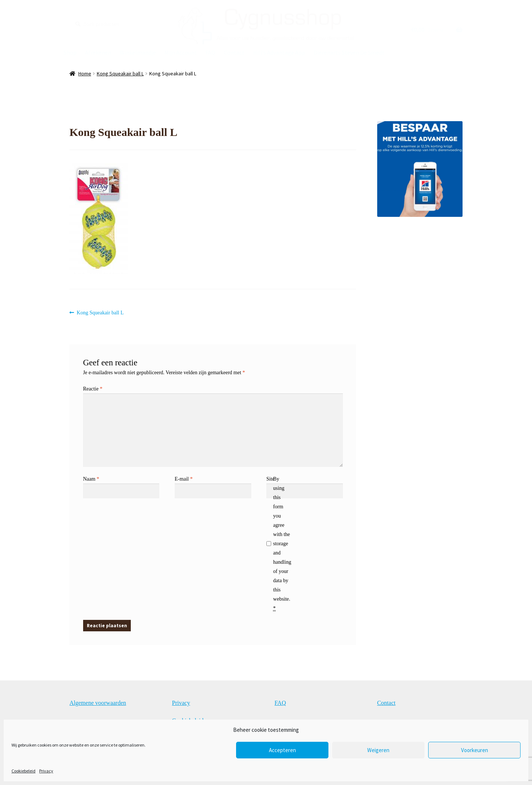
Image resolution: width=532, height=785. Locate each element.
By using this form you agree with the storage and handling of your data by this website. (282, 544)
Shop (70, 52)
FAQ (210, 52)
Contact (234, 52)
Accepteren (282, 750)
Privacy (46, 771)
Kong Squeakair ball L (120, 74)
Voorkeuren (475, 750)
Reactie (93, 389)
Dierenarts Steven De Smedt (349, 52)
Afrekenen (98, 52)
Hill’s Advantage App (279, 52)
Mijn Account (181, 52)
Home (85, 74)
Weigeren (378, 750)
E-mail (184, 479)
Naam (91, 479)
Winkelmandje (138, 52)
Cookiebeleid (23, 771)
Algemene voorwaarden (98, 703)
